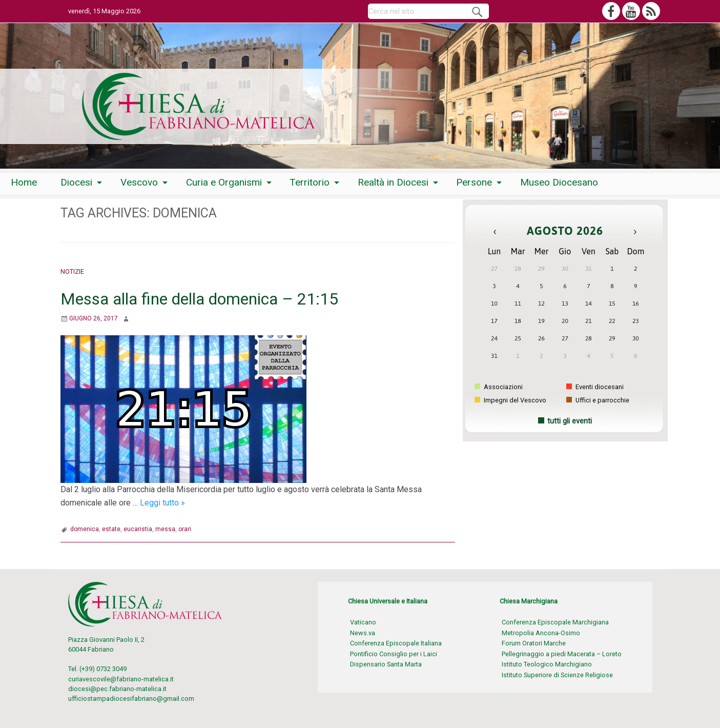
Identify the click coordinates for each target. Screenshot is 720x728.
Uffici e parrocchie (598, 400)
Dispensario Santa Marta (386, 664)
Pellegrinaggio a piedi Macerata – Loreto (562, 654)
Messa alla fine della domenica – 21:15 (199, 299)
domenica (85, 529)
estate (111, 529)
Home (24, 182)
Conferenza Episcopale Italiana (396, 643)
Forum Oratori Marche (534, 643)
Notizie (72, 271)
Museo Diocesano (559, 182)
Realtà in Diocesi (393, 182)
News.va (363, 633)
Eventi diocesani (595, 387)
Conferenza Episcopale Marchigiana (555, 622)
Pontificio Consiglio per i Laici (394, 654)
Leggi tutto (162, 503)
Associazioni (499, 387)
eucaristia (138, 529)
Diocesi (76, 182)
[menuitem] (24, 183)
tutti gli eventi (570, 421)
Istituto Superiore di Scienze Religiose (557, 675)
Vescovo (139, 182)
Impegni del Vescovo (510, 400)
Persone (474, 182)
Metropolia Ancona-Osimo (541, 633)
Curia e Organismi (224, 182)
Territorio (310, 182)
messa (165, 529)
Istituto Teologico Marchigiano (547, 664)
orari (185, 529)
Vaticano (363, 622)
